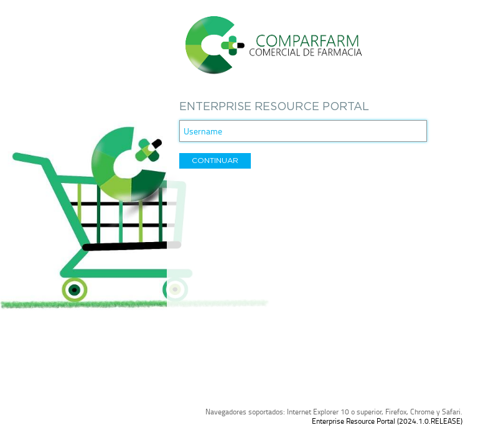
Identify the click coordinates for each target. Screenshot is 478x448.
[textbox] (303, 131)
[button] (215, 161)
